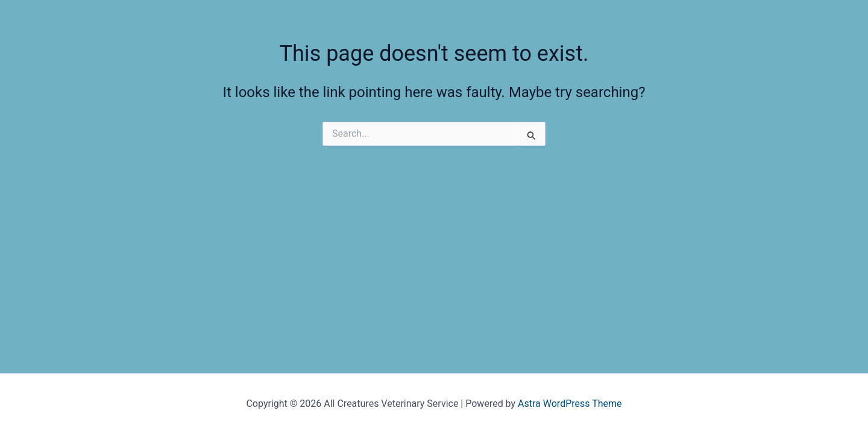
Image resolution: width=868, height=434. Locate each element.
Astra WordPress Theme (570, 404)
